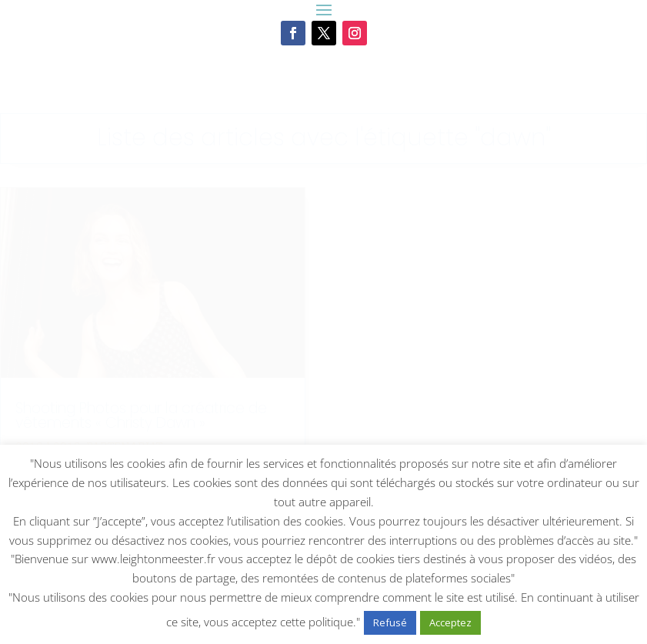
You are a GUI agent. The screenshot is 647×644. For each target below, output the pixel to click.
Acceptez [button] (450, 622)
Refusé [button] (390, 622)
